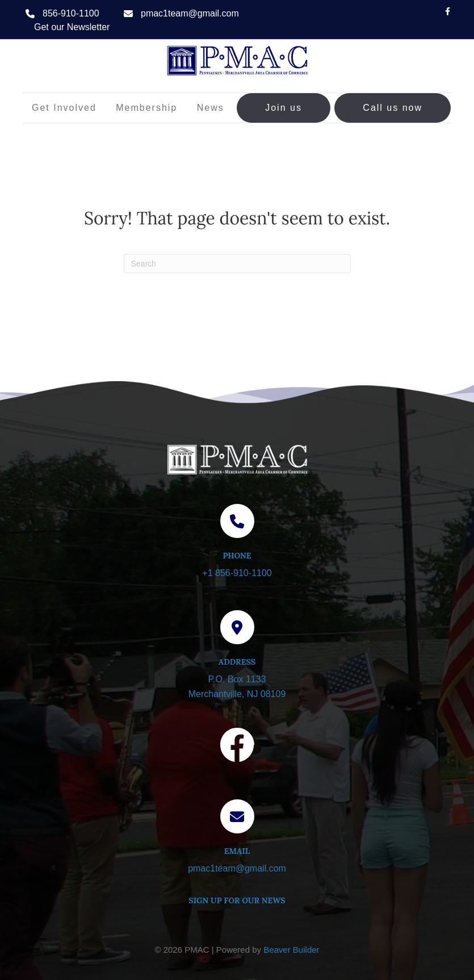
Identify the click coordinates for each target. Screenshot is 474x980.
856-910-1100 (71, 13)
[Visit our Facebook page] (237, 747)
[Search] (237, 264)
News (211, 108)
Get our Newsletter (72, 27)
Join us (284, 108)
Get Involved (64, 108)
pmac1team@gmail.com (190, 13)
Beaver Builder (291, 950)
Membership (146, 108)
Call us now (393, 108)
